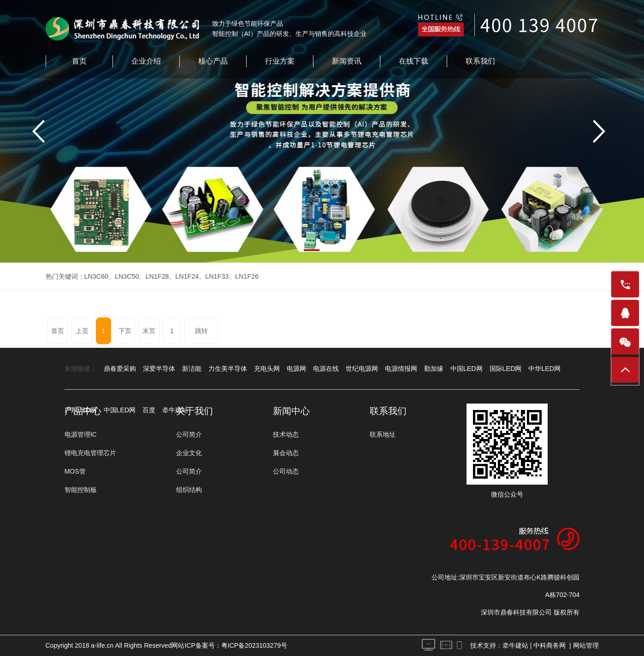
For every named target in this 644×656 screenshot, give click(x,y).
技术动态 (286, 434)
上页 (82, 331)
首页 (79, 61)
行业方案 (280, 61)
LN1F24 (185, 276)
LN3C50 (126, 276)
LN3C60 (96, 276)
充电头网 (267, 369)
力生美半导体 (228, 369)
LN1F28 (156, 276)
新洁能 (192, 369)
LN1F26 (244, 276)
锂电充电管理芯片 (90, 453)
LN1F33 (215, 276)
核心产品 (213, 61)
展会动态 (286, 453)
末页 (148, 331)
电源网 (296, 369)
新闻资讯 (347, 61)
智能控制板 (81, 490)
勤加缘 (434, 369)
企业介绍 (146, 61)
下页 (124, 331)
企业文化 (189, 453)
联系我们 (480, 61)
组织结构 (189, 490)
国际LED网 (505, 369)
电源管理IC (81, 434)
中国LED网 (466, 369)
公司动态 (286, 471)
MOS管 (75, 471)
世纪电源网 (362, 369)
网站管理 (586, 645)
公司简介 (189, 434)
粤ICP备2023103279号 (254, 645)
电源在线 (326, 369)
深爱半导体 (159, 369)
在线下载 (414, 61)
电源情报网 (401, 369)
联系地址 (383, 434)
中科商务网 (549, 645)
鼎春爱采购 (120, 369)
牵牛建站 (515, 645)
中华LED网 (544, 369)
